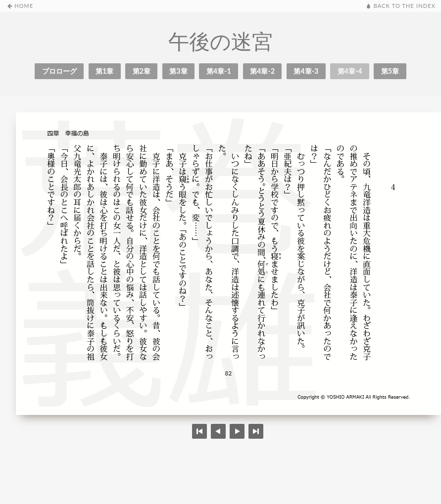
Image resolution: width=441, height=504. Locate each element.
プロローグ (59, 71)
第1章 (104, 71)
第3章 (178, 71)
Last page (256, 431)
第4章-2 (262, 71)
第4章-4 (350, 71)
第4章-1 (219, 71)
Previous (237, 431)
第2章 (142, 71)
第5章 (390, 71)
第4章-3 (306, 71)
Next (218, 431)
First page (199, 431)
